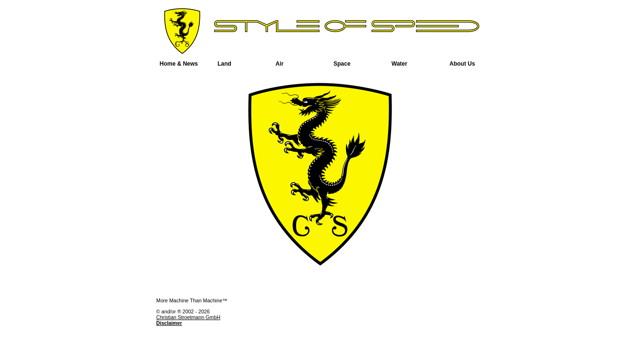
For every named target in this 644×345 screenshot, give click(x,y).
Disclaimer (169, 323)
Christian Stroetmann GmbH (188, 317)
